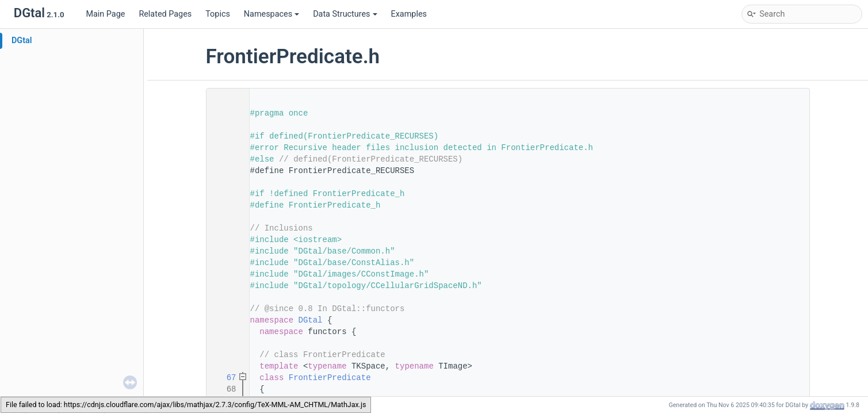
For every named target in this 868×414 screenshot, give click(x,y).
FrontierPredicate (330, 378)
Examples (409, 14)
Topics (218, 14)
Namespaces (272, 14)
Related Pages (165, 14)
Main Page (105, 14)
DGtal (22, 41)
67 (224, 378)
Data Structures (345, 14)
